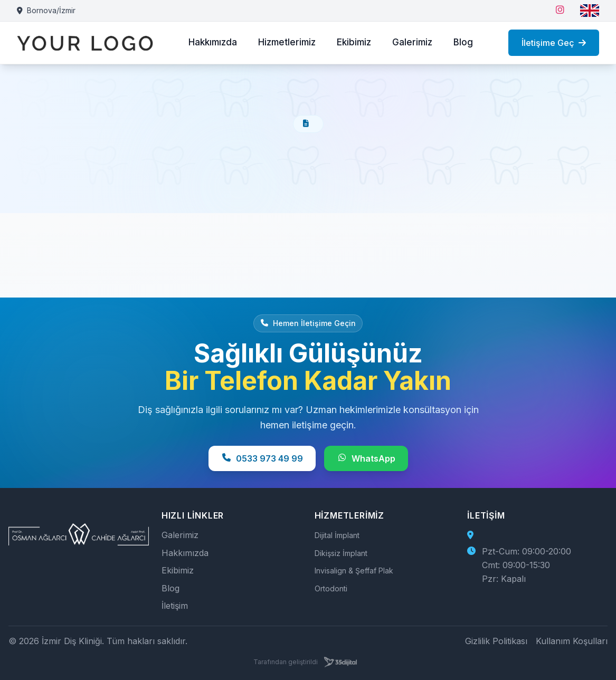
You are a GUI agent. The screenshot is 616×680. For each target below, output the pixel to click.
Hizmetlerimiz (287, 42)
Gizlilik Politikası (496, 641)
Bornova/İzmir (46, 10)
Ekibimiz (354, 42)
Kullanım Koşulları (572, 641)
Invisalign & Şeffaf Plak (354, 571)
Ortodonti (331, 588)
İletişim (175, 606)
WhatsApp (366, 458)
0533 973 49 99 (262, 458)
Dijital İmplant (337, 535)
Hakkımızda (213, 42)
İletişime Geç (554, 43)
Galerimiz (412, 42)
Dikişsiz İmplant (341, 553)
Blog (463, 42)
